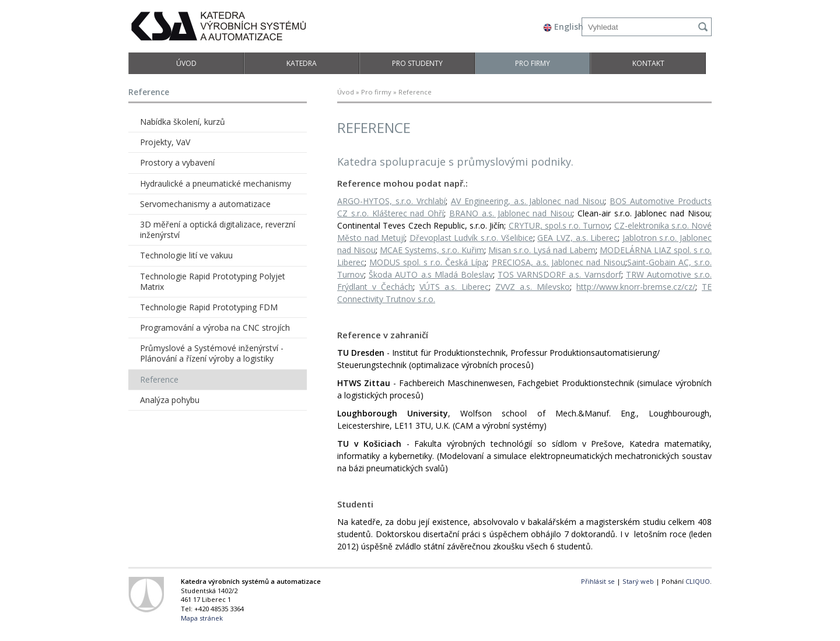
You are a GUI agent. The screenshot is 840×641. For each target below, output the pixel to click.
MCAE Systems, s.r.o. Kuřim (432, 250)
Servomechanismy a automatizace (205, 204)
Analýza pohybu (170, 400)
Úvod (186, 63)
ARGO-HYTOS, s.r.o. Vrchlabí (391, 201)
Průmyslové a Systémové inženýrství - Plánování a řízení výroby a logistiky (212, 353)
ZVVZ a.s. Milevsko (533, 287)
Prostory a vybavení (177, 162)
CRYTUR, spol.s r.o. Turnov (559, 225)
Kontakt (648, 63)
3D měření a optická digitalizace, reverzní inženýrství (218, 230)
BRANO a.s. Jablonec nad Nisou (511, 213)
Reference (159, 379)
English (563, 27)
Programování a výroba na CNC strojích (215, 327)
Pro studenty (417, 63)
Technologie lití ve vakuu (186, 255)
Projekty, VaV (165, 142)
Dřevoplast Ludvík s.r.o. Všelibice (471, 238)
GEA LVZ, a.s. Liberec (577, 238)
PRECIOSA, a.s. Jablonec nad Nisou (559, 262)
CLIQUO (698, 581)
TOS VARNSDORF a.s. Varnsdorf (559, 274)
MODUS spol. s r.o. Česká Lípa (428, 262)
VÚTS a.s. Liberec (454, 287)
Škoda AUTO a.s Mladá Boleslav (431, 274)
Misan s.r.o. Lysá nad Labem (542, 250)
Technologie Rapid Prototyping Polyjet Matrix (213, 281)
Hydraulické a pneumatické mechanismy (216, 183)
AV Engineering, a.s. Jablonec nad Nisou (528, 201)
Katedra (302, 63)
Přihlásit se (598, 581)
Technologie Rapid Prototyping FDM (209, 307)
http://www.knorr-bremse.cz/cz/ (636, 287)
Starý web (638, 581)
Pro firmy (533, 63)
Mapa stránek (202, 618)
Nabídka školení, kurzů (183, 122)
